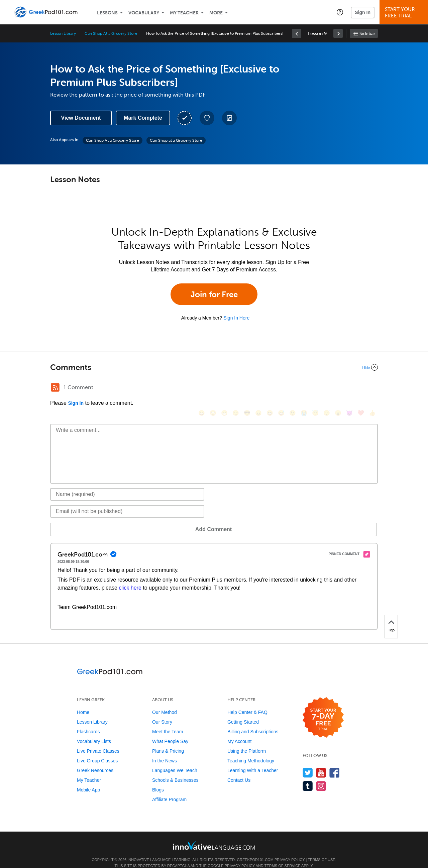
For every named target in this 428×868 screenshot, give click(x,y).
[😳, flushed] (213, 388)
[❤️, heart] (361, 388)
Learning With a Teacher (253, 760)
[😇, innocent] (315, 388)
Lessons (107, 13)
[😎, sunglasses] (247, 388)
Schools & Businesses (175, 770)
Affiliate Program (169, 789)
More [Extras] (216, 13)
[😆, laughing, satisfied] (270, 388)
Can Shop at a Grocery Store (176, 140)
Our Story (162, 712)
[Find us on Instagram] (321, 776)
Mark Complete (143, 118)
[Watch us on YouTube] (321, 763)
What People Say (170, 731)
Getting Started (243, 712)
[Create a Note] (229, 118)
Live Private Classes (98, 741)
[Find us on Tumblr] (308, 776)
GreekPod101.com (255, 850)
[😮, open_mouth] (338, 388)
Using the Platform (247, 741)
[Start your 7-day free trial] (323, 708)
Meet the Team (168, 722)
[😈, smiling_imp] (349, 388)
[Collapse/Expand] (214, 367)
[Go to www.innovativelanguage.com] (214, 835)
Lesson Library (63, 33)
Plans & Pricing (168, 741)
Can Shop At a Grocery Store (111, 33)
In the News (165, 751)
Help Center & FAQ (247, 702)
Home (83, 702)
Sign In (363, 12)
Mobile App (88, 780)
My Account (239, 731)
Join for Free (214, 294)
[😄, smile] (202, 388)
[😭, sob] (304, 388)
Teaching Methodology (251, 751)
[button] (340, 12)
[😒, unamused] (236, 388)
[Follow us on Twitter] (308, 763)
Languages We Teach (175, 760)
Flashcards (88, 722)
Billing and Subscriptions (253, 722)
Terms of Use (322, 850)
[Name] (127, 484)
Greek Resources (95, 760)
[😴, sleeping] (327, 388)
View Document (81, 118)
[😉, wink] (293, 388)
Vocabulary (144, 13)
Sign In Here (236, 318)
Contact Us (239, 770)
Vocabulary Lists (94, 731)
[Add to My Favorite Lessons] (207, 118)
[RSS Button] (55, 387)
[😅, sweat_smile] (281, 388)
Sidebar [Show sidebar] (367, 34)
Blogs (158, 780)
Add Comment (85, 519)
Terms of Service (283, 856)
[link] (297, 33)
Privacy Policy (290, 850)
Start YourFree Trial (405, 13)
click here (130, 578)
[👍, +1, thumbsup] (372, 388)
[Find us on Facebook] (335, 763)
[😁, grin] (224, 388)
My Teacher (184, 13)
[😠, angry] (258, 388)
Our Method (165, 702)
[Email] (127, 501)
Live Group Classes (97, 751)
